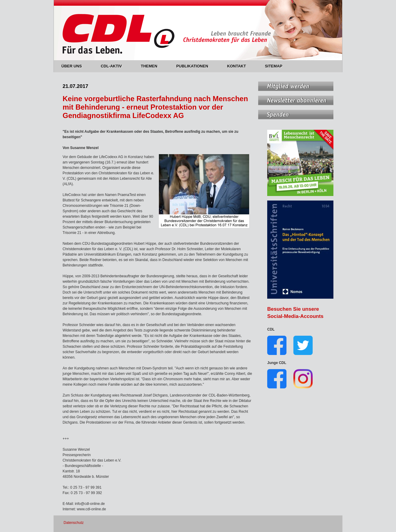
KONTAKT (240, 66)
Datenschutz (74, 523)
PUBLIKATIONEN (196, 66)
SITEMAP (274, 66)
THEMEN (153, 66)
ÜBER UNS (75, 66)
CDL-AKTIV (115, 66)
